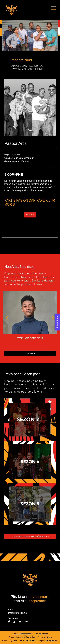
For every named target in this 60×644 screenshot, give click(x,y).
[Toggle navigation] (53, 8)
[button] (7, 318)
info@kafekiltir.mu (18, 613)
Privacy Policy (45, 637)
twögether (52, 641)
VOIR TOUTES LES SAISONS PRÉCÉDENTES (30, 536)
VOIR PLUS (30, 353)
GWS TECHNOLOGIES (24, 641)
